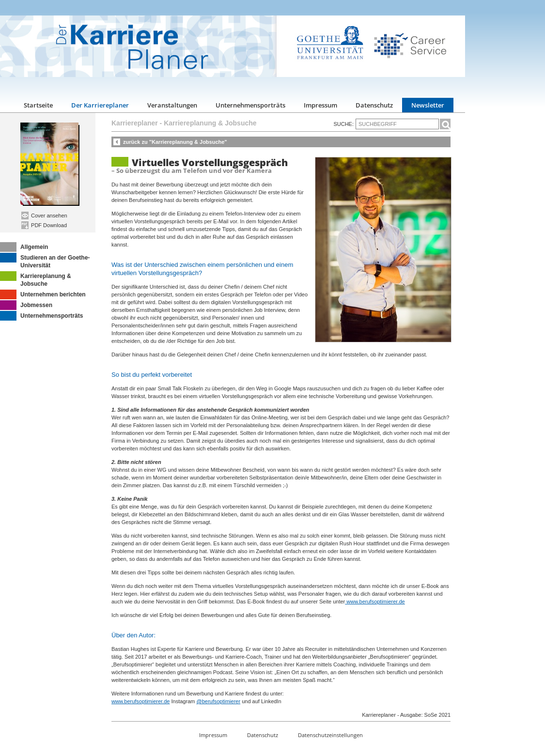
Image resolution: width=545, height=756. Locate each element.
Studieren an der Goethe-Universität (45, 261)
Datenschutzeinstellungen (330, 735)
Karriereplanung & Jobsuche (36, 279)
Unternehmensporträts (250, 105)
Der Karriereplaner (100, 105)
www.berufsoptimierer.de (375, 602)
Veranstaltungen (172, 105)
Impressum (320, 105)
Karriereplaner (135, 123)
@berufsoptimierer (218, 701)
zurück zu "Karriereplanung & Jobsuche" (175, 142)
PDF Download (44, 225)
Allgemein (24, 247)
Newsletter (428, 105)
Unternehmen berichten (43, 294)
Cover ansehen (44, 216)
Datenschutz (374, 105)
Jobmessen (26, 305)
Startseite (38, 105)
